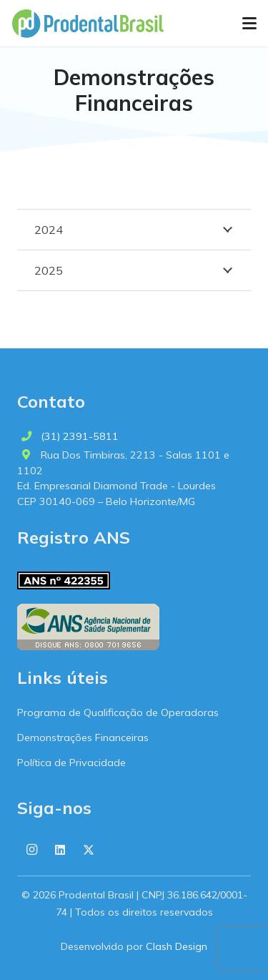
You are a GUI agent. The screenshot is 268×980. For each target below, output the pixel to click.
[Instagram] (31, 850)
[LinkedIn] (60, 850)
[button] (249, 24)
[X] (89, 850)
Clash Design (177, 946)
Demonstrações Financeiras (83, 738)
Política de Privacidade (71, 763)
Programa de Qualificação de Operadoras (118, 712)
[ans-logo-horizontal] (88, 627)
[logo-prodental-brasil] (88, 24)
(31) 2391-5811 (80, 436)
